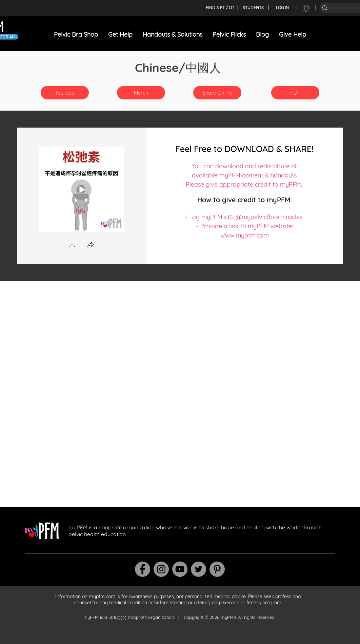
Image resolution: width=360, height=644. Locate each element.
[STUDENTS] (253, 8)
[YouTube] (65, 93)
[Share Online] (217, 93)
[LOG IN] (282, 8)
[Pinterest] (217, 569)
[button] (141, 93)
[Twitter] (198, 569)
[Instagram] (161, 569)
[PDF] (295, 93)
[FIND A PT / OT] (220, 8)
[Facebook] (143, 569)
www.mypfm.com (245, 235)
